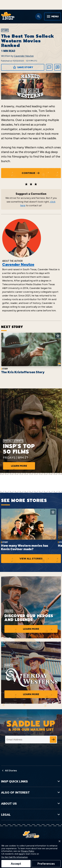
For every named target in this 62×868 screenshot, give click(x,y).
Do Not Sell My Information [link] (15, 857)
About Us (31, 803)
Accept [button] (16, 864)
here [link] (21, 854)
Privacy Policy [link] (28, 851)
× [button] (60, 841)
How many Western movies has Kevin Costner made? (25, 547)
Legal (31, 815)
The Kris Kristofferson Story (23, 372)
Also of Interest (31, 792)
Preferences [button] (46, 864)
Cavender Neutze (24, 56)
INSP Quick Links (31, 781)
